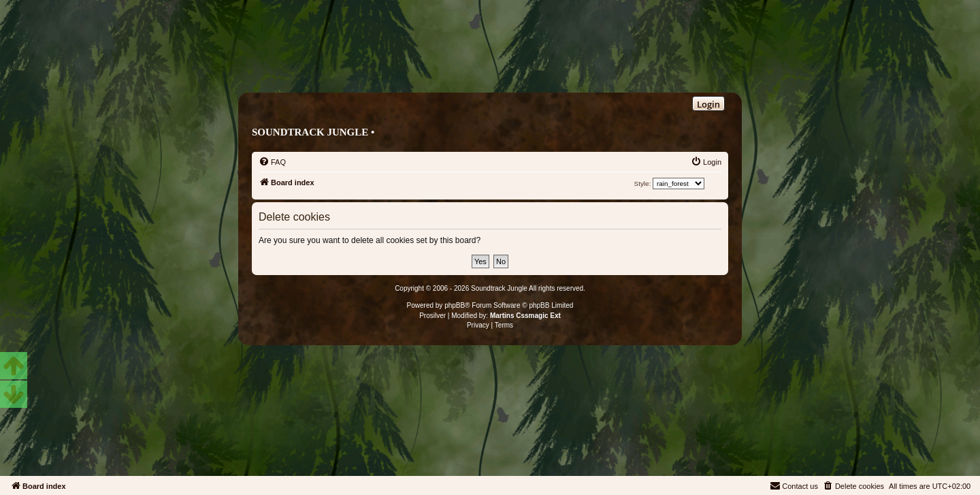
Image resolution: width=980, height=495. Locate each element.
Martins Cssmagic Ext (525, 316)
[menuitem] (272, 162)
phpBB (455, 305)
